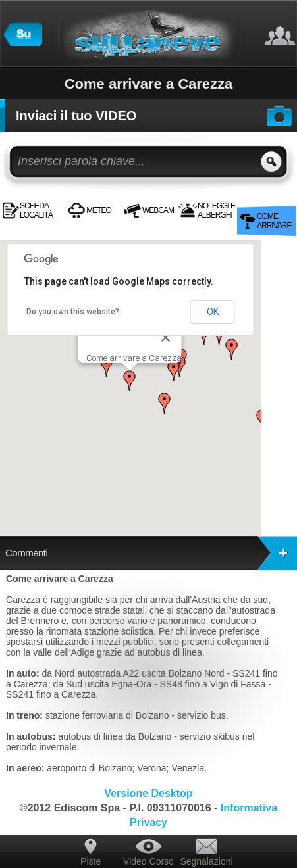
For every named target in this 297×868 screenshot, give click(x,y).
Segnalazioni (206, 861)
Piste (91, 861)
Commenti (151, 553)
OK (213, 312)
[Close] (166, 337)
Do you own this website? (73, 312)
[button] (130, 381)
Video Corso (148, 861)
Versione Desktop (148, 793)
